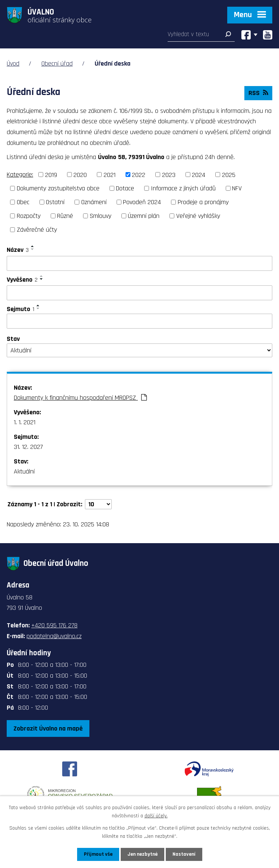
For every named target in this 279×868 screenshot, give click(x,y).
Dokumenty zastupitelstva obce (58, 188)
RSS (258, 93)
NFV (237, 188)
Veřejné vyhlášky (198, 216)
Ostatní (55, 202)
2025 (229, 175)
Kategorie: (20, 175)
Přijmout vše (98, 854)
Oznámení (94, 202)
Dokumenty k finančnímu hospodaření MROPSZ (80, 398)
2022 (139, 175)
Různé (65, 216)
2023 (169, 175)
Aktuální (24, 471)
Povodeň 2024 (142, 202)
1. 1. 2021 (25, 422)
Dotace (125, 188)
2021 (110, 175)
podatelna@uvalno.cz (54, 636)
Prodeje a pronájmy (203, 202)
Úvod (13, 64)
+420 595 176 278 (54, 625)
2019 (51, 175)
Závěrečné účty (37, 230)
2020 (80, 175)
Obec (23, 202)
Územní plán (144, 216)
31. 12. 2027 (28, 447)
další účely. (156, 816)
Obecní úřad (57, 64)
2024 (199, 175)
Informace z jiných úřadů (183, 188)
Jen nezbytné (142, 854)
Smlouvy (101, 216)
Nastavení (184, 854)
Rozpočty (29, 216)
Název (18, 250)
